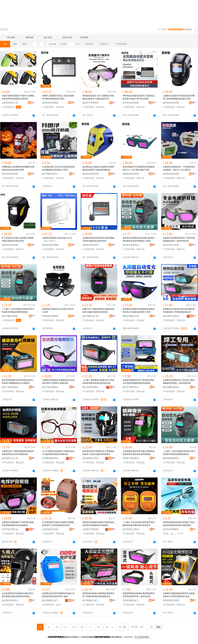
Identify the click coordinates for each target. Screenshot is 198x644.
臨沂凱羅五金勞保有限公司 (132, 529)
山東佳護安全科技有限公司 (51, 529)
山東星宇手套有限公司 (92, 529)
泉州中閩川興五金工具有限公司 (11, 529)
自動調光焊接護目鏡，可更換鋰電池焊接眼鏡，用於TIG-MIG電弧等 (179, 168)
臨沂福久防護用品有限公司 (132, 245)
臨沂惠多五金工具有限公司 (11, 458)
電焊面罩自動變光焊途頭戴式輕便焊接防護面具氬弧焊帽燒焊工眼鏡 (139, 239)
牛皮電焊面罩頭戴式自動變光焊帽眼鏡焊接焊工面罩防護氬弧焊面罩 (58, 524)
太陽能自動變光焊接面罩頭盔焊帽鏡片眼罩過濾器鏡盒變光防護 (98, 239)
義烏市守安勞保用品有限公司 (92, 103)
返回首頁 (129, 637)
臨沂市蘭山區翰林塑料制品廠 (11, 316)
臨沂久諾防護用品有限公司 (11, 387)
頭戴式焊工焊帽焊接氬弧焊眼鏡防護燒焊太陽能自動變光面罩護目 (98, 311)
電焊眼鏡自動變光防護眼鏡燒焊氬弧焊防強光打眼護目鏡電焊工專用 (139, 311)
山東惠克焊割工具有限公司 (11, 103)
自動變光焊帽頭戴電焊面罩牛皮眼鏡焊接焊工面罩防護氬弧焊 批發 (179, 595)
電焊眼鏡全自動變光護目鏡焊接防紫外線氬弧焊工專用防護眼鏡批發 (179, 311)
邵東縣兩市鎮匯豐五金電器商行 (51, 316)
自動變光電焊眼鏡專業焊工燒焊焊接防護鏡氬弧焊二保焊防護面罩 (179, 239)
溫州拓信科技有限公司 (51, 103)
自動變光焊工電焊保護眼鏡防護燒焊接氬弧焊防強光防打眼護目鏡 (18, 453)
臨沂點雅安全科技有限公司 (92, 458)
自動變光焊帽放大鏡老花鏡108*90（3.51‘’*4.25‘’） (57, 239)
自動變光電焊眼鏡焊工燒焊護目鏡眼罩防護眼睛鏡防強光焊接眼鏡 (18, 524)
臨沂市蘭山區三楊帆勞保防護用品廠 (92, 316)
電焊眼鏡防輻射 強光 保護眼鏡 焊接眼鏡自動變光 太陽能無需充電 (98, 97)
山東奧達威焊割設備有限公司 (51, 458)
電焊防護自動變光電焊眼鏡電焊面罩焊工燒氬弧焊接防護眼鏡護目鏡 (98, 595)
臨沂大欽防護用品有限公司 (51, 387)
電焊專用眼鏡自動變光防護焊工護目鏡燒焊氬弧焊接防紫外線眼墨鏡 (179, 524)
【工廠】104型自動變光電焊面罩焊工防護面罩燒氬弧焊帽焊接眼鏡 (18, 311)
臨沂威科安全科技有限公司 (172, 316)
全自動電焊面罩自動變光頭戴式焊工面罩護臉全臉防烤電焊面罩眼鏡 (18, 595)
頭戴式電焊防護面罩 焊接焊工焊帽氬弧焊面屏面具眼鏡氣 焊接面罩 (18, 97)
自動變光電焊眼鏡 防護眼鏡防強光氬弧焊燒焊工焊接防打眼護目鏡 (58, 382)
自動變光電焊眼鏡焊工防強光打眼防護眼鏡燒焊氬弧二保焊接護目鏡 (179, 382)
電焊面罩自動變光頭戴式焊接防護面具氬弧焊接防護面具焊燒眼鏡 (98, 524)
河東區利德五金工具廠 (132, 600)
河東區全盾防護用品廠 (132, 458)
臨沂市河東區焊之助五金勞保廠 (132, 387)
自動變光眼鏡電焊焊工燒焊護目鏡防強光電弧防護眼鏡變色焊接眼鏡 (139, 382)
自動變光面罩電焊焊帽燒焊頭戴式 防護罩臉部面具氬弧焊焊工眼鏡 (58, 595)
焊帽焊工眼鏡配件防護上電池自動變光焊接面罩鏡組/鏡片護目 (58, 97)
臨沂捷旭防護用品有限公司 (172, 458)
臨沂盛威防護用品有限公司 (172, 387)
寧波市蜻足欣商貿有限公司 (172, 600)
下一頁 (122, 627)
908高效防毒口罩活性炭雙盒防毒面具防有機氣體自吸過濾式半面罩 (59, 168)
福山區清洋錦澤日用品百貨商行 (11, 600)
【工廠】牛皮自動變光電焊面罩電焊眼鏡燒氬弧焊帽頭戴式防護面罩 (139, 524)
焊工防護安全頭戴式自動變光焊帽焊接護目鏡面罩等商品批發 (18, 239)
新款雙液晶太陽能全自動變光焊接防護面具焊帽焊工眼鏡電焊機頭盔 (98, 168)
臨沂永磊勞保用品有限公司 (92, 387)
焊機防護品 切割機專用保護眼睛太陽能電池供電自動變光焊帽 (18, 168)
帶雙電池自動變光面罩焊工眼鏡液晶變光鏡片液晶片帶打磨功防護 (139, 97)
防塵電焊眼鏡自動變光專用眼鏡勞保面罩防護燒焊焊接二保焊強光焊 (139, 595)
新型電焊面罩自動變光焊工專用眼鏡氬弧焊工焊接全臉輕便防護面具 (98, 453)
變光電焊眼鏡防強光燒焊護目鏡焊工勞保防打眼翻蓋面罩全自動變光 (18, 382)
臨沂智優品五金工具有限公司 (92, 600)
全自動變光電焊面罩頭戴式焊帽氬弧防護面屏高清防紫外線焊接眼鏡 (139, 453)
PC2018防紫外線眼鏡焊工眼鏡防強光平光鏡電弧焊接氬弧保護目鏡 (58, 453)
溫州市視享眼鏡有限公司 (172, 529)
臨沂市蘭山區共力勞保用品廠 (51, 174)
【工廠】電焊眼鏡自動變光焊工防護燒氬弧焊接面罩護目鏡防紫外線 (98, 382)
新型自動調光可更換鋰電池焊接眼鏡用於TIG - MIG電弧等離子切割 (139, 168)
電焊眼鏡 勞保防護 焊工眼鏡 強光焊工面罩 (58, 311)
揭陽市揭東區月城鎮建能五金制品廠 (132, 316)
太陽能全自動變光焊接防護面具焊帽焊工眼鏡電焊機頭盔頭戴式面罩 (179, 97)
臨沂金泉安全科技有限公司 (172, 245)
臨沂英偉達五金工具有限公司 (51, 600)
